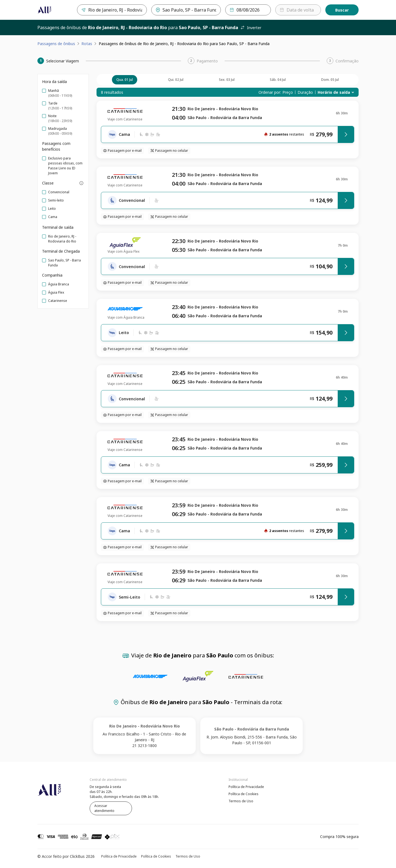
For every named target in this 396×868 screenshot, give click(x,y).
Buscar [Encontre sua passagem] (342, 10)
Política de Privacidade (246, 787)
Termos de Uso (241, 801)
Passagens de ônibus (56, 44)
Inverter (251, 28)
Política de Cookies (244, 794)
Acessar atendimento (104, 808)
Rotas (87, 44)
